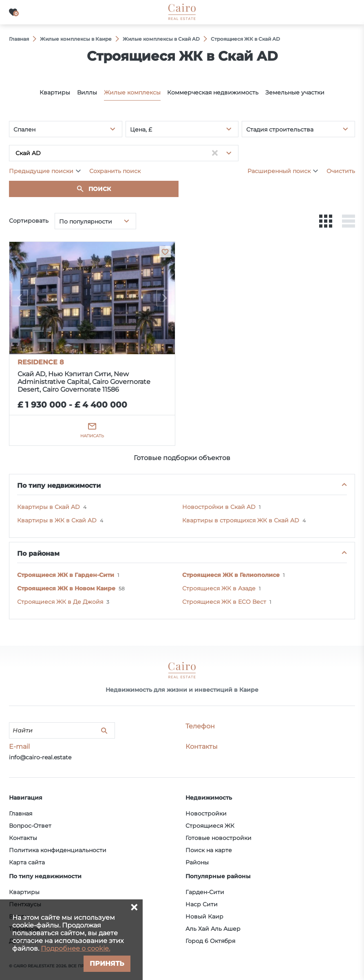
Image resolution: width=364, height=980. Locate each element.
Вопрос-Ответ (30, 826)
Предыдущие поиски (41, 171)
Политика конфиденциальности (58, 850)
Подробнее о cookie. (75, 948)
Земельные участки (295, 92)
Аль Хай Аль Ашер (213, 929)
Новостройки (206, 813)
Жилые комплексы (132, 92)
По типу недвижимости (59, 486)
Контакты (23, 838)
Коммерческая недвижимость (213, 92)
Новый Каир (204, 916)
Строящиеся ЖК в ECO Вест (224, 602)
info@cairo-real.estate (40, 757)
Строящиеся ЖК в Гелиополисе (231, 575)
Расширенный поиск (279, 171)
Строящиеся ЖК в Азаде (219, 588)
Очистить (341, 171)
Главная (21, 813)
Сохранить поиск (115, 171)
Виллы (87, 92)
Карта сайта (27, 862)
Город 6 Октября (210, 941)
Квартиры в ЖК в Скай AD (57, 520)
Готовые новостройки (218, 838)
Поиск (100, 189)
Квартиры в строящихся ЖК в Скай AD (241, 520)
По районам (38, 554)
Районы (197, 862)
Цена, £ (141, 129)
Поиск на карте (209, 850)
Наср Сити (202, 904)
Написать (92, 436)
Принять (107, 964)
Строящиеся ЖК (210, 826)
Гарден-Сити (205, 892)
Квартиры (55, 92)
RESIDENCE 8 (41, 362)
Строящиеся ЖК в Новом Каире (66, 588)
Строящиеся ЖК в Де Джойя (60, 602)
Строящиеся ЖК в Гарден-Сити (66, 575)
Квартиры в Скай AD (49, 507)
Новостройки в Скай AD (219, 507)
